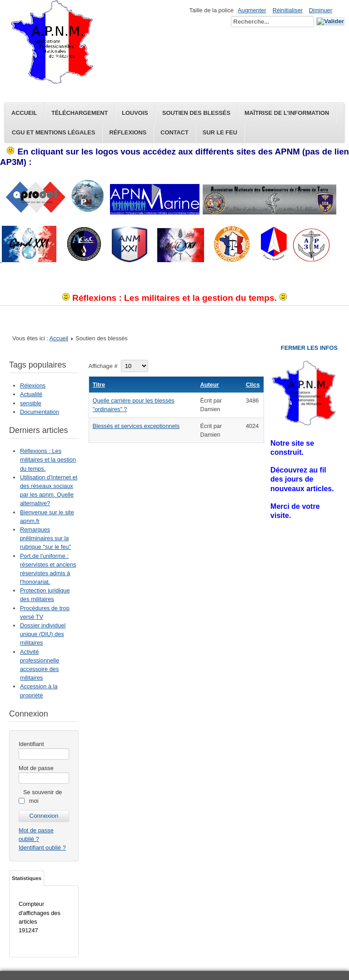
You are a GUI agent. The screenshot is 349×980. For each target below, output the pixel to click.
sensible (31, 403)
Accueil (24, 113)
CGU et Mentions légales (53, 132)
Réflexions (128, 132)
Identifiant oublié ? (42, 848)
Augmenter (252, 10)
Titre (99, 385)
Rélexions (33, 386)
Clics (253, 385)
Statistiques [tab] (27, 878)
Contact (174, 132)
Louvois (135, 113)
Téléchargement (80, 113)
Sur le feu (220, 132)
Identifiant (31, 744)
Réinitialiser (288, 10)
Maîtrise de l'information (287, 113)
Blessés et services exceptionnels (136, 426)
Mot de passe (36, 768)
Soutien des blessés (196, 113)
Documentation (40, 412)
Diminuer (321, 10)
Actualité (31, 394)
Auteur (210, 385)
